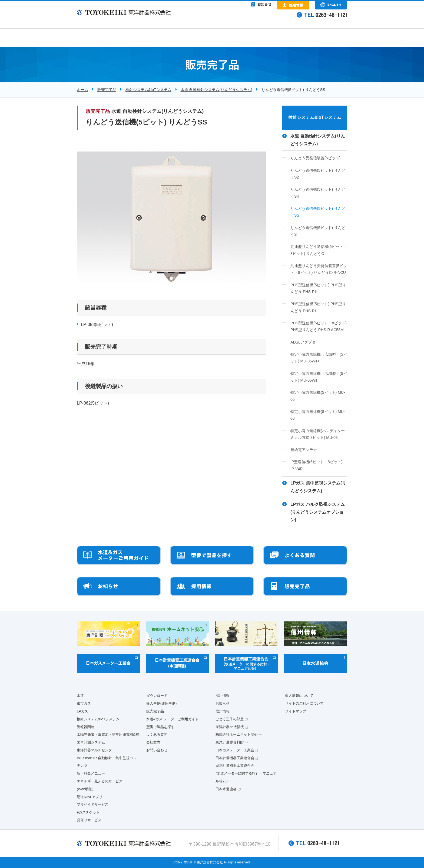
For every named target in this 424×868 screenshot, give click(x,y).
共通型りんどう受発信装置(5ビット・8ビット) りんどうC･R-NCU (319, 269)
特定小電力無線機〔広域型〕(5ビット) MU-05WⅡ (319, 377)
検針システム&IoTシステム (148, 90)
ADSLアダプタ (303, 342)
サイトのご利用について (304, 703)
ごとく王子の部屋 (230, 719)
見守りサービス (89, 820)
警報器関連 (86, 727)
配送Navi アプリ (90, 797)
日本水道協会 (226, 789)
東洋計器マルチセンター (96, 750)
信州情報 (223, 711)
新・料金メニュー (91, 773)
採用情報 (223, 696)
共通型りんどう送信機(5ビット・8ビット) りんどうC (319, 250)
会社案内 (153, 742)
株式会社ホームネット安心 (237, 734)
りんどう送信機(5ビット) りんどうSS (318, 212)
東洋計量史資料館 (230, 742)
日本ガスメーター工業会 (235, 750)
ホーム (82, 90)
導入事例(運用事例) (162, 703)
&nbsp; (239, 19)
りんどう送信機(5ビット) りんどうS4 (318, 193)
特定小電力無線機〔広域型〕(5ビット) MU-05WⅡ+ (319, 358)
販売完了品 (107, 90)
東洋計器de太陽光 (230, 727)
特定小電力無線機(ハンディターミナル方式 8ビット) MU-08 (318, 434)
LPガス (82, 711)
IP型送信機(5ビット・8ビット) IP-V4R (316, 465)
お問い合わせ (157, 750)
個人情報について (299, 696)
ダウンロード (157, 696)
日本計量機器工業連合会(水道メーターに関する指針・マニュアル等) (246, 773)
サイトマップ (296, 711)
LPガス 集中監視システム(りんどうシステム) (318, 487)
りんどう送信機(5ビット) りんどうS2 (318, 174)
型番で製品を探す (160, 727)
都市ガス (84, 703)
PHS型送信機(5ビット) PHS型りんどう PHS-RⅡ (318, 307)
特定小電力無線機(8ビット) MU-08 (318, 415)
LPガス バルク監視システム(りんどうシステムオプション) (318, 512)
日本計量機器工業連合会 (235, 758)
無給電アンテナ (304, 450)
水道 (80, 696)
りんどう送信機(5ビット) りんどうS (318, 231)
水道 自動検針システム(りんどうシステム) (216, 90)
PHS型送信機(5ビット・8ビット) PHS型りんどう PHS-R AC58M (319, 326)
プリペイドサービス (93, 804)
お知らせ (223, 703)
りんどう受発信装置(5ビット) (315, 158)
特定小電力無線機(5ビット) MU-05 (318, 396)
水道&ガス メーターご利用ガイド (173, 719)
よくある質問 (157, 734)
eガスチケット (88, 812)
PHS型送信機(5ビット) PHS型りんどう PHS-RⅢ (318, 288)
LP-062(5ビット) (93, 403)
